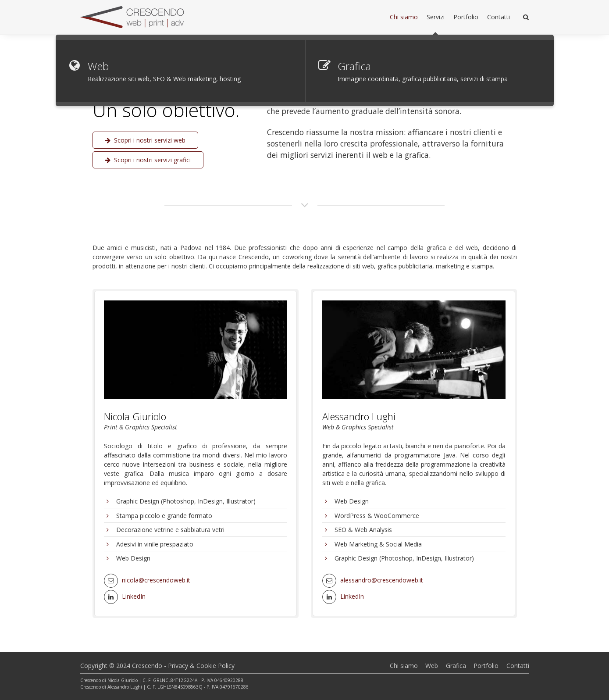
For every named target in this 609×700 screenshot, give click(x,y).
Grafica (456, 666)
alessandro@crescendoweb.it (382, 580)
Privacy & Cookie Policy (201, 666)
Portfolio (486, 666)
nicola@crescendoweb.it (156, 580)
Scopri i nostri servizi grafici (148, 160)
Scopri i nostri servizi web (145, 140)
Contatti (518, 666)
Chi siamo (404, 666)
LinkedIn (134, 596)
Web (432, 666)
